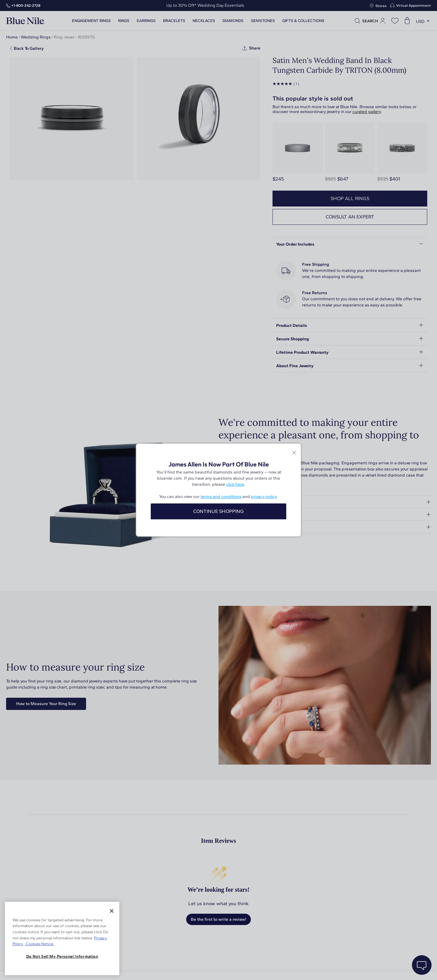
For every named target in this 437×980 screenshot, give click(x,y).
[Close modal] (294, 453)
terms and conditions (221, 497)
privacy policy (264, 497)
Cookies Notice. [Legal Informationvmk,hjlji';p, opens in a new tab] (39, 944)
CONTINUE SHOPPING (218, 511)
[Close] (112, 911)
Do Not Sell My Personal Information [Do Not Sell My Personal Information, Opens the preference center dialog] (62, 956)
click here (235, 484)
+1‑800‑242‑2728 (26, 5)
